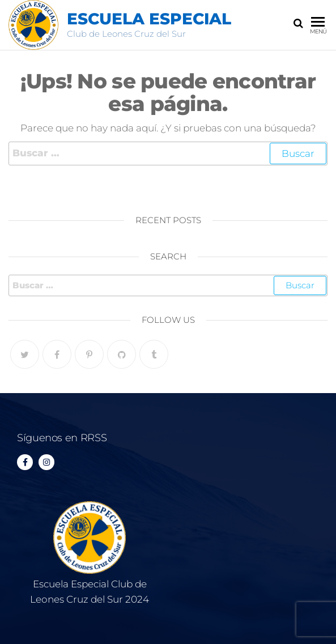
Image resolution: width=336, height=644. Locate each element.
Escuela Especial (149, 19)
